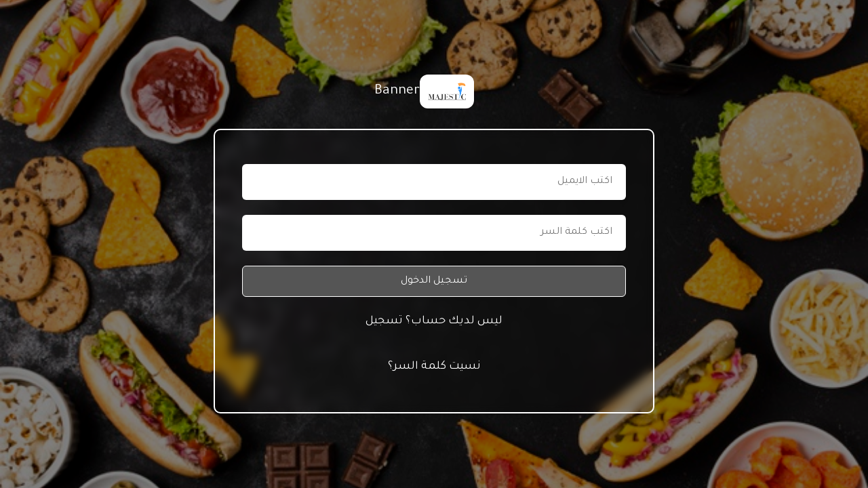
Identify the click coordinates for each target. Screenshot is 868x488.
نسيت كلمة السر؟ (434, 367)
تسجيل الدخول (434, 281)
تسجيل (384, 321)
